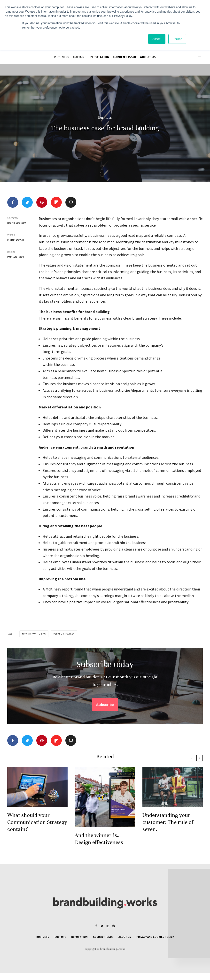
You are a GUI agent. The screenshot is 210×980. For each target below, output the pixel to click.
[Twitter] (102, 926)
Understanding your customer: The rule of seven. (168, 833)
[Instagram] (108, 926)
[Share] (13, 202)
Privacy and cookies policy (155, 937)
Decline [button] (177, 39)
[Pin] (42, 202)
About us (148, 57)
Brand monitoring (35, 634)
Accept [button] (157, 39)
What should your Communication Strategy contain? (37, 833)
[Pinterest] (114, 926)
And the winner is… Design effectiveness (99, 850)
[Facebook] (96, 926)
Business (62, 57)
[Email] (71, 202)
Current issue (125, 57)
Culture (79, 57)
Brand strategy (65, 634)
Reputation (99, 57)
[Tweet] (27, 202)
